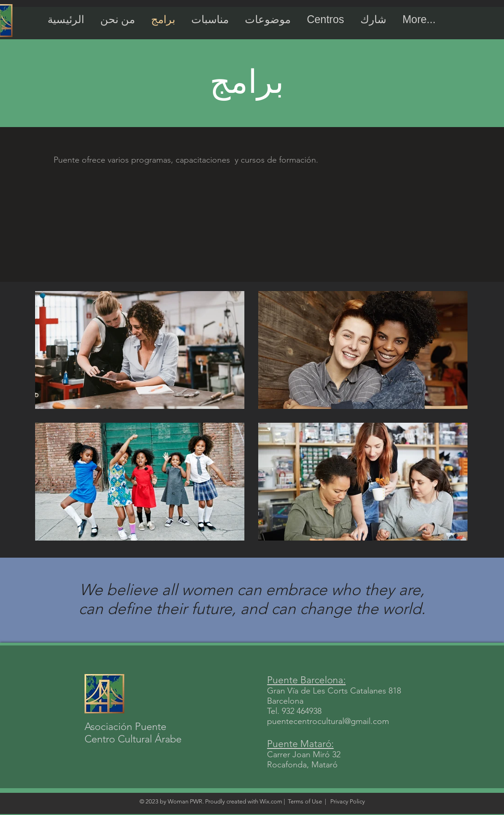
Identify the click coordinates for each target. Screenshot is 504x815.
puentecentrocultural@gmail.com (328, 721)
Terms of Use (305, 801)
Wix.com (271, 801)
